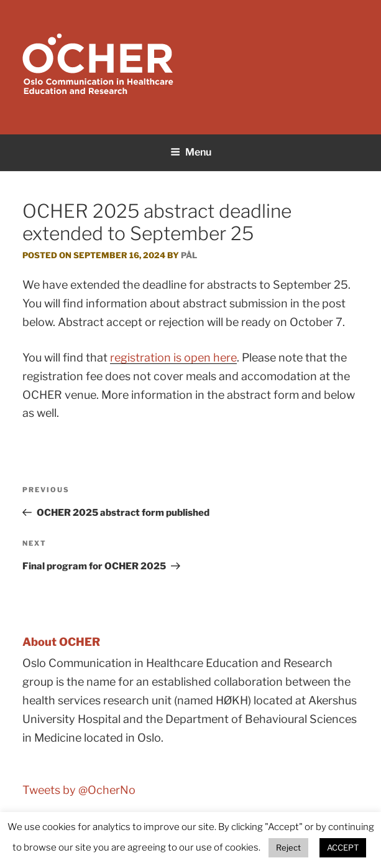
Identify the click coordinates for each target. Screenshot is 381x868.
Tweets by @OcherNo (79, 790)
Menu (191, 152)
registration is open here (173, 357)
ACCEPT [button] (343, 847)
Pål (189, 255)
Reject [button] (288, 847)
